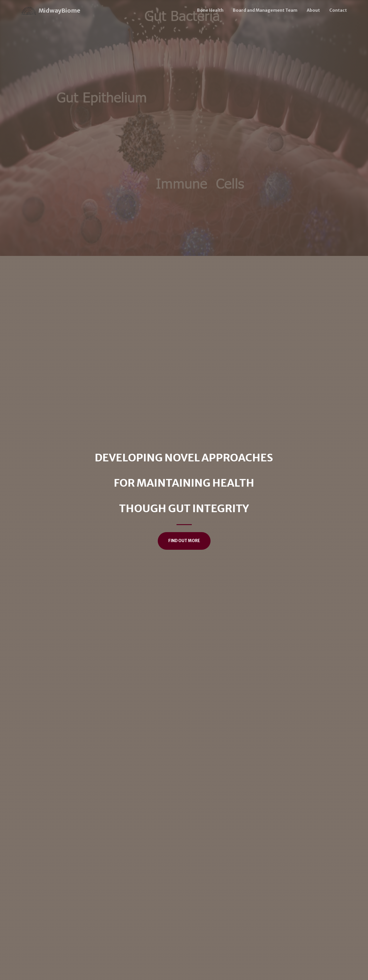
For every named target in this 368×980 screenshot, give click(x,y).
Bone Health (210, 10)
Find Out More (184, 541)
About (313, 10)
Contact (338, 10)
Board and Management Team (265, 10)
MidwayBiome (51, 11)
